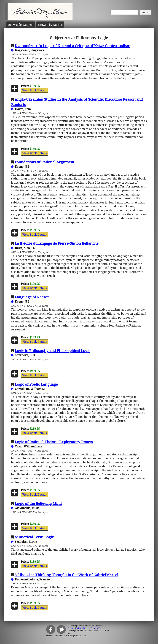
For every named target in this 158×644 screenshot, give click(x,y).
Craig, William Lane (27, 446)
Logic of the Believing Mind (38, 503)
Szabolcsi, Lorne (24, 542)
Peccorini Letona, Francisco (32, 579)
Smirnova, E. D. (23, 355)
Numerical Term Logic (34, 537)
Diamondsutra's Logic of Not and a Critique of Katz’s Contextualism (72, 46)
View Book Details (34, 90)
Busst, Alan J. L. (23, 248)
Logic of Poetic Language (36, 384)
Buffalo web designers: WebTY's (73, 636)
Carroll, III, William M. (28, 389)
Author (50, 25)
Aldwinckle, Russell (26, 508)
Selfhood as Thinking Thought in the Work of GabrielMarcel (66, 575)
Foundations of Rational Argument (44, 162)
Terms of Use (96, 628)
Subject (21, 25)
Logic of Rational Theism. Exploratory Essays (54, 442)
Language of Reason (32, 297)
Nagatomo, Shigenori (27, 50)
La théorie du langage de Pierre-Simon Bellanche (57, 243)
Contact (71, 628)
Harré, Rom (21, 109)
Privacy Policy (83, 628)
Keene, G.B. (21, 167)
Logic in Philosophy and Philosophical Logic (52, 350)
